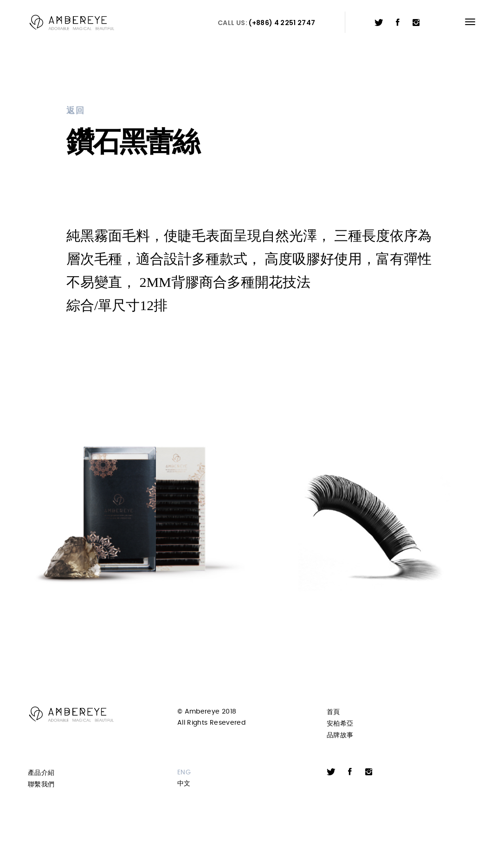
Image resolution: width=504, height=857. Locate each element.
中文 (184, 784)
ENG (184, 773)
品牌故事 (340, 735)
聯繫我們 (41, 784)
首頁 (333, 712)
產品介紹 (41, 773)
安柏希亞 (340, 724)
